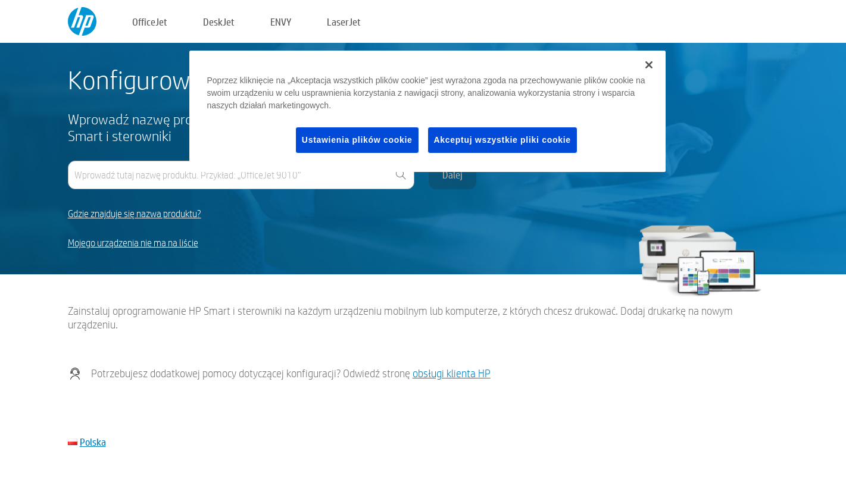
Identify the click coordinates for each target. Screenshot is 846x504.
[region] (427, 112)
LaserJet (344, 22)
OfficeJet (150, 22)
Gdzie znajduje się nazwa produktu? (135, 214)
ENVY (281, 22)
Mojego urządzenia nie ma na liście (133, 243)
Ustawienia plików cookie (357, 140)
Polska (93, 442)
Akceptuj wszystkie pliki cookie (502, 140)
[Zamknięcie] (649, 65)
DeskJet (219, 22)
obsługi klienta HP (452, 373)
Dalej (452, 175)
